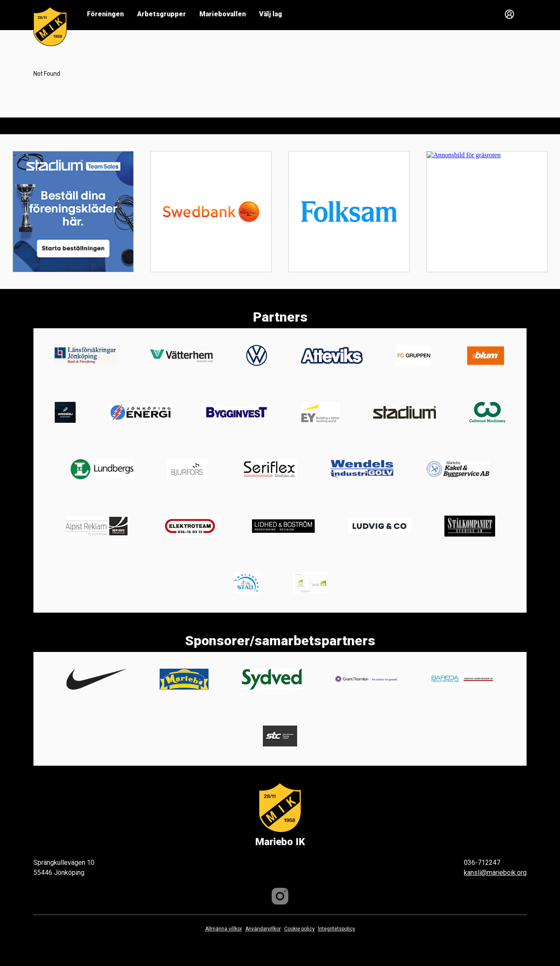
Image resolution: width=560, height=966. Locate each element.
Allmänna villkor (224, 929)
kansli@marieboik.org (495, 873)
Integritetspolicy (337, 929)
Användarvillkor (263, 929)
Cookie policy (299, 929)
